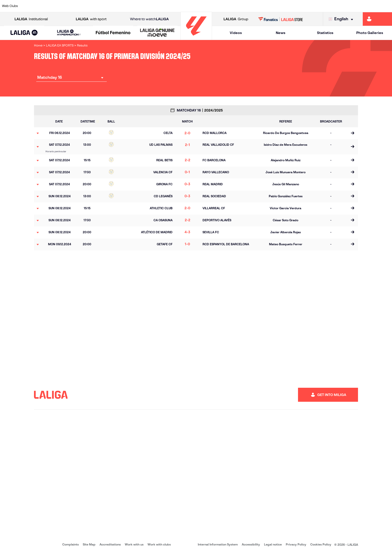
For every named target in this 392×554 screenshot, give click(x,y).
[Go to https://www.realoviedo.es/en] (312, 6)
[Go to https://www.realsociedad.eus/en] (330, 6)
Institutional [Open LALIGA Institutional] (31, 19)
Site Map (89, 544)
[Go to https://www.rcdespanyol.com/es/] (237, 6)
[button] (24, 33)
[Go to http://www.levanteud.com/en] (181, 6)
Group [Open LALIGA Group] (236, 19)
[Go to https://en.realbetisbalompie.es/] (274, 6)
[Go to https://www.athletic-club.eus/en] (32, 6)
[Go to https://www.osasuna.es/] (70, 6)
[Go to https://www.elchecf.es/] (107, 6)
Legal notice (273, 544)
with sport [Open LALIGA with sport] (91, 19)
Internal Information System (218, 544)
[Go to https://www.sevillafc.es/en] (349, 6)
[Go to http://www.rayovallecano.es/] (200, 6)
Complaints (70, 544)
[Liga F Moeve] (113, 33)
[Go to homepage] (196, 38)
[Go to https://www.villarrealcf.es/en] (386, 6)
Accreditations (110, 544)
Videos (236, 33)
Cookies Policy (321, 544)
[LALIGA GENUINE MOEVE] (157, 33)
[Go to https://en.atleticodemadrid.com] (51, 6)
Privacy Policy (296, 544)
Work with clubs (159, 544)
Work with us (134, 544)
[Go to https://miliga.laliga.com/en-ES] (377, 19)
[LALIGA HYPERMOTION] (69, 33)
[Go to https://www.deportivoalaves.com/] (88, 6)
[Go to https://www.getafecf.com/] (144, 6)
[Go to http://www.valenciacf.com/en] (367, 6)
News (280, 33)
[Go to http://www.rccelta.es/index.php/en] (219, 6)
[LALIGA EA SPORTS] (24, 33)
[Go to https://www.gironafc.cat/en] (163, 6)
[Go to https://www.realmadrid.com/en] (293, 6)
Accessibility (251, 544)
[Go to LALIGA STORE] (281, 19)
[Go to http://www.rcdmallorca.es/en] (256, 6)
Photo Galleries (370, 33)
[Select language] (342, 19)
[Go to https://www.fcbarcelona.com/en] (126, 6)
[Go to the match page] (352, 133)
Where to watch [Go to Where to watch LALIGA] (149, 19)
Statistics (325, 33)
